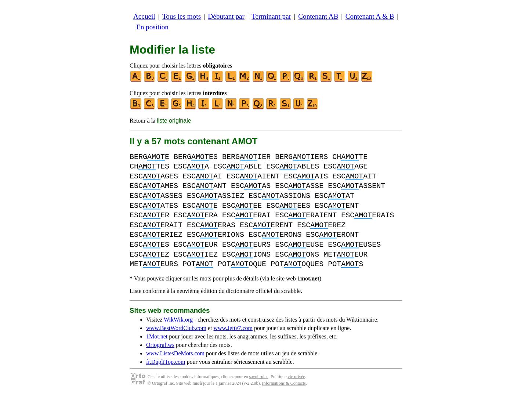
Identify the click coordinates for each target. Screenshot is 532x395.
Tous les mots (182, 16)
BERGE (149, 157)
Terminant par (271, 16)
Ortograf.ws (160, 345)
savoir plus (259, 377)
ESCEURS (246, 245)
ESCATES (154, 206)
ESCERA (196, 215)
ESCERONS (275, 235)
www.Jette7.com (233, 328)
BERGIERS (301, 157)
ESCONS (297, 255)
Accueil (144, 16)
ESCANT (205, 186)
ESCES (149, 245)
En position (152, 27)
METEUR (345, 255)
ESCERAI (246, 215)
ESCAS (251, 186)
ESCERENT (266, 225)
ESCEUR (196, 245)
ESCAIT (354, 176)
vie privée (296, 377)
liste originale (174, 121)
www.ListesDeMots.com (175, 353)
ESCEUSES (354, 245)
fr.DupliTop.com (166, 362)
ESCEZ (149, 255)
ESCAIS (306, 176)
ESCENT (337, 206)
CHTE (350, 157)
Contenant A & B (370, 16)
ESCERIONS (216, 235)
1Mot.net (157, 336)
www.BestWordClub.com (176, 328)
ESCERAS (211, 225)
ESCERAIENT (306, 215)
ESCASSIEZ (216, 196)
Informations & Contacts (284, 383)
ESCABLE (238, 166)
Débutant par (226, 16)
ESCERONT (332, 235)
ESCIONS (246, 255)
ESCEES (288, 206)
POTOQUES (297, 264)
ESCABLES (293, 166)
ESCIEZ (196, 255)
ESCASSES (156, 196)
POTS (345, 264)
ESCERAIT (156, 225)
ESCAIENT (253, 176)
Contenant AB (318, 16)
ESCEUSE (299, 245)
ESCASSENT (357, 186)
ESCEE (242, 206)
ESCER (149, 215)
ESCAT (334, 196)
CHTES (149, 166)
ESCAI (202, 176)
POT (198, 264)
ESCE (200, 206)
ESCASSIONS (279, 196)
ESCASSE (299, 186)
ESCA (191, 166)
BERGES (196, 157)
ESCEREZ (321, 225)
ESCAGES (154, 176)
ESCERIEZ (156, 235)
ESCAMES (154, 186)
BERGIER (246, 157)
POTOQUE (242, 264)
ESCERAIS (368, 215)
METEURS (154, 264)
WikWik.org (178, 320)
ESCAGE (345, 166)
